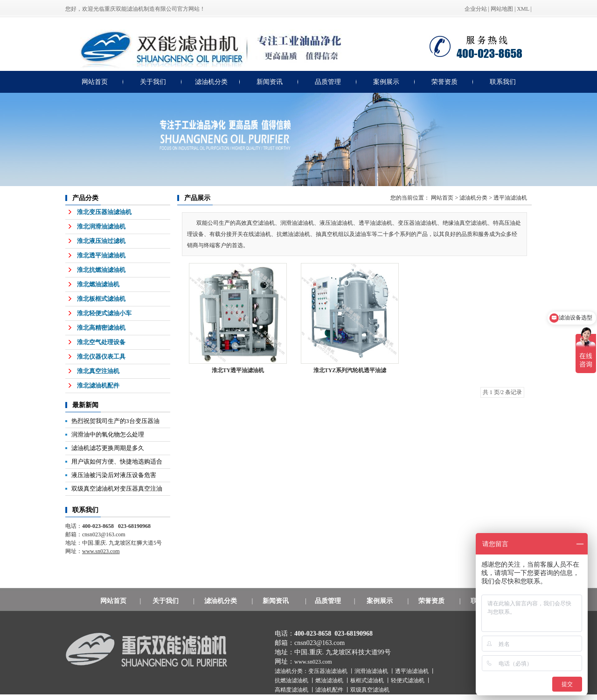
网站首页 (95, 82)
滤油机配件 (330, 690)
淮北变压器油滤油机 (104, 212)
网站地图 (502, 9)
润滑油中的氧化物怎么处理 (108, 434)
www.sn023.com (313, 662)
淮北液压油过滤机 (101, 241)
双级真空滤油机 (370, 690)
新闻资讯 (270, 82)
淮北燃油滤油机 (98, 284)
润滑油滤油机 (372, 671)
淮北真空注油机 (98, 371)
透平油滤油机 (510, 198)
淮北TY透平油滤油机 (238, 370)
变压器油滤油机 (329, 671)
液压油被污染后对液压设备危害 (114, 475)
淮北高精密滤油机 (101, 328)
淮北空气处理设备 (101, 342)
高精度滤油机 (292, 690)
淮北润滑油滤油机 (101, 226)
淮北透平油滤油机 (101, 255)
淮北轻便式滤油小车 (104, 313)
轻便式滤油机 (408, 680)
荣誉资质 (444, 82)
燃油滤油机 (330, 680)
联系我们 (503, 82)
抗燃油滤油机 (292, 680)
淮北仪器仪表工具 (101, 357)
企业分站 (476, 9)
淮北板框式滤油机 (101, 299)
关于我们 (153, 82)
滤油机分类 (211, 82)
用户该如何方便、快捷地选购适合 (117, 461)
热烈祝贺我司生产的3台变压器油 (115, 421)
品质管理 (328, 82)
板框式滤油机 (368, 680)
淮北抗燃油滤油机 (101, 270)
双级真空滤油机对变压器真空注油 (117, 489)
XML (523, 9)
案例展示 (386, 82)
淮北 (350, 370)
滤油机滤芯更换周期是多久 (108, 448)
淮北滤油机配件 (98, 385)
